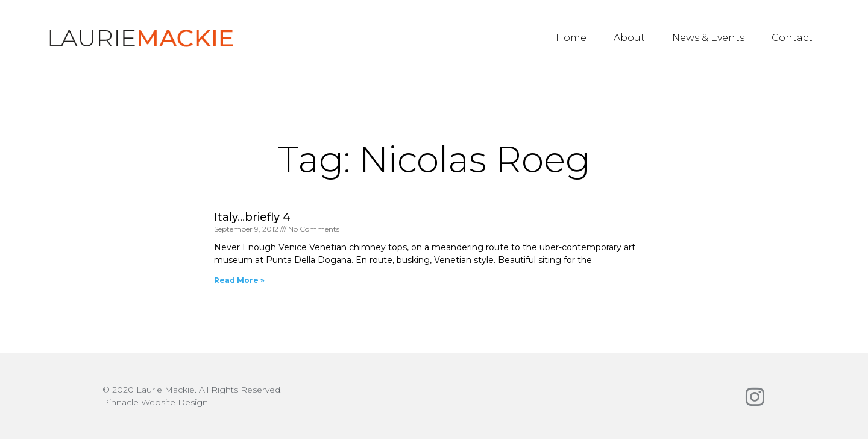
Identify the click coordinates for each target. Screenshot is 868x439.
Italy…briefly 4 (252, 217)
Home (571, 38)
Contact (792, 38)
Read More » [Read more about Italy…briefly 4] (239, 280)
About (629, 38)
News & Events (708, 38)
